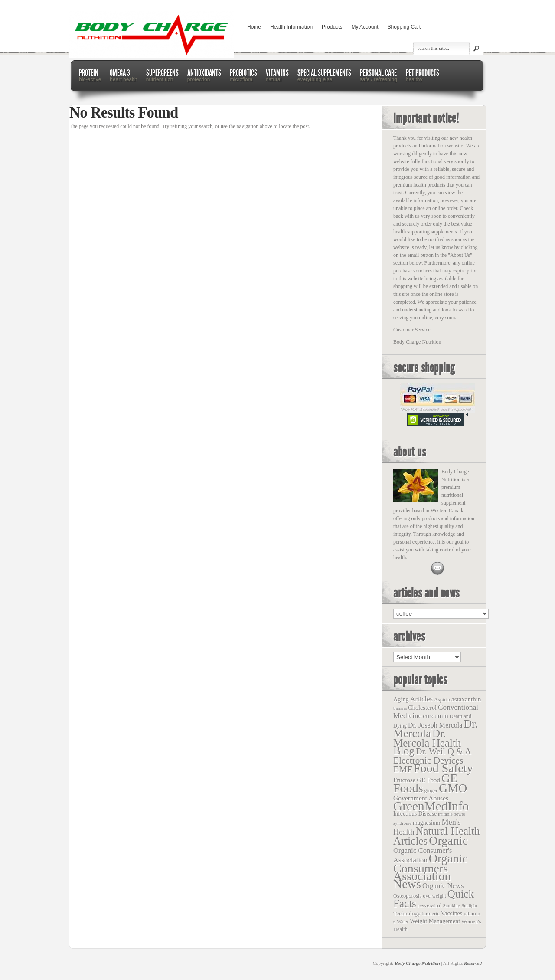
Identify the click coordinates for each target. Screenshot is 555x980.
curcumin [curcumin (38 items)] (435, 716)
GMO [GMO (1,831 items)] (453, 788)
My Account (365, 27)
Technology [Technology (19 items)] (407, 913)
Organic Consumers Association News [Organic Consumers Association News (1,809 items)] (431, 871)
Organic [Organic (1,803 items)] (448, 841)
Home (254, 27)
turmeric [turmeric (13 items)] (431, 914)
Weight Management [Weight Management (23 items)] (435, 921)
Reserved (473, 963)
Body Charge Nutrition (417, 963)
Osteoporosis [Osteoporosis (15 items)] (407, 896)
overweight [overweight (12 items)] (434, 896)
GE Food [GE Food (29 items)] (428, 780)
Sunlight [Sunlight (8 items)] (469, 906)
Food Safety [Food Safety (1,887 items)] (443, 768)
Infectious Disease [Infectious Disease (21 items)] (415, 814)
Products (332, 27)
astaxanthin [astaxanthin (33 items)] (466, 699)
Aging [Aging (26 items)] (401, 699)
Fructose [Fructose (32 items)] (404, 780)
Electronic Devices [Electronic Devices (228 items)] (428, 760)
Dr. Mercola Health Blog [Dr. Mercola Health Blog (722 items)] (427, 742)
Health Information (291, 27)
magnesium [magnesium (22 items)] (426, 823)
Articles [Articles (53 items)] (421, 699)
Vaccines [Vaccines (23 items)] (452, 913)
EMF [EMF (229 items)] (403, 769)
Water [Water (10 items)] (403, 921)
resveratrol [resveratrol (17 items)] (430, 905)
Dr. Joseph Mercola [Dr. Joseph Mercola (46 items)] (435, 725)
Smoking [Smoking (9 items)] (451, 905)
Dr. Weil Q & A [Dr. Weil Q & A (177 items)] (444, 751)
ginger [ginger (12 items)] (431, 790)
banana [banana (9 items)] (400, 708)
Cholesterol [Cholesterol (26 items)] (422, 708)
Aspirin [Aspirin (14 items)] (442, 700)
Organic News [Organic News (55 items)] (443, 886)
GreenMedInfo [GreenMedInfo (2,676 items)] (431, 806)
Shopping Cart (404, 27)
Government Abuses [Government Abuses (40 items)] (421, 798)
